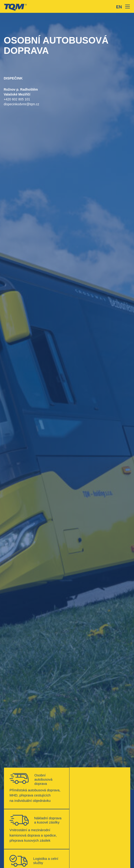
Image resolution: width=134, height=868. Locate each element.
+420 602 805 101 (17, 99)
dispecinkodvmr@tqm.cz (21, 104)
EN (119, 7)
